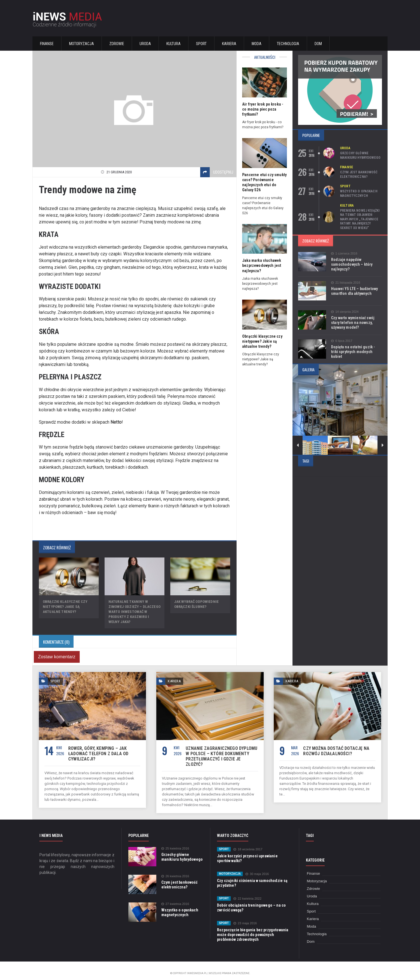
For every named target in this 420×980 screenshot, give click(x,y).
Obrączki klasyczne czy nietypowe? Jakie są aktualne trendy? (65, 607)
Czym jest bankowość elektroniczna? (358, 174)
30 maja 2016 (257, 869)
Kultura (174, 44)
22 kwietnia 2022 (247, 893)
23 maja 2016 (245, 918)
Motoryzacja (82, 44)
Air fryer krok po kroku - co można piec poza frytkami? (262, 109)
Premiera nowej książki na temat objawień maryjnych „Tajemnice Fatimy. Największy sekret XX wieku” (359, 219)
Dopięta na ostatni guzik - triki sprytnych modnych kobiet (356, 349)
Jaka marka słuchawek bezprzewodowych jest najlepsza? (261, 265)
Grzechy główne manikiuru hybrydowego (360, 155)
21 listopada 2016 (345, 283)
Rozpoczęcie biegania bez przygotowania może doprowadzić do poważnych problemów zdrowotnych (252, 929)
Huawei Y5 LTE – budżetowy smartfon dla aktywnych (354, 291)
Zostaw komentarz (56, 657)
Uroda (145, 44)
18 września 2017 (247, 844)
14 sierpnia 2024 (345, 312)
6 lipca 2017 (341, 341)
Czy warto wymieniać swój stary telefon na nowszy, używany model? (352, 323)
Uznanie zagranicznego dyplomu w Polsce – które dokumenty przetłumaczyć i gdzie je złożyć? (221, 754)
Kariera (229, 44)
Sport (201, 44)
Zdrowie (117, 44)
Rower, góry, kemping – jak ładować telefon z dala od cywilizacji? (97, 754)
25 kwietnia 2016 (175, 843)
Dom (318, 44)
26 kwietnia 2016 (175, 871)
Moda (257, 44)
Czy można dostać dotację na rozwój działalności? (335, 751)
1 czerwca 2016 (344, 254)
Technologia (288, 44)
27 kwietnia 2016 (175, 899)
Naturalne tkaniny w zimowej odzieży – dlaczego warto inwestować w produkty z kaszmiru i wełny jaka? (134, 612)
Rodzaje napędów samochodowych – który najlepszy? (351, 264)
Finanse (47, 44)
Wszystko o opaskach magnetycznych (358, 193)
